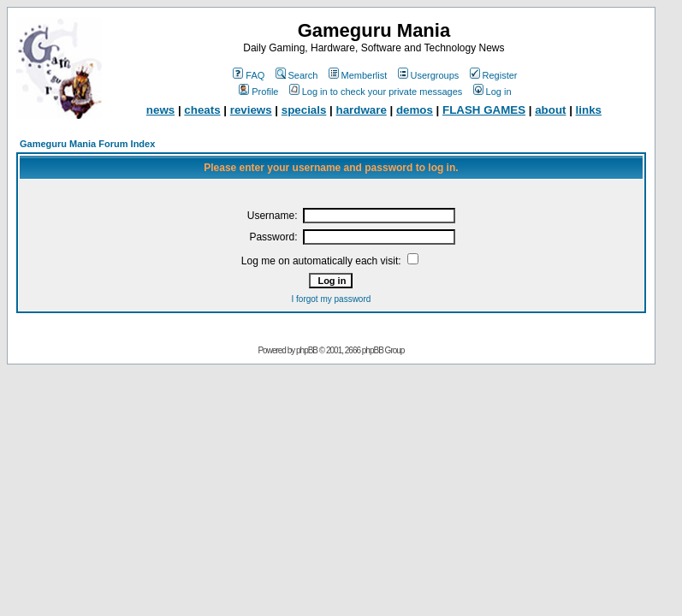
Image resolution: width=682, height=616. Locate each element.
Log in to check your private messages (376, 92)
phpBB (307, 350)
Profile (258, 92)
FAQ (249, 75)
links (589, 110)
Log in (492, 92)
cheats (202, 110)
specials (304, 110)
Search (297, 75)
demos (415, 110)
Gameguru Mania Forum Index (87, 144)
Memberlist (358, 75)
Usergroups (429, 75)
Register (494, 75)
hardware (362, 110)
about (550, 110)
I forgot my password (332, 299)
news (160, 110)
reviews (251, 110)
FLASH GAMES (484, 110)
